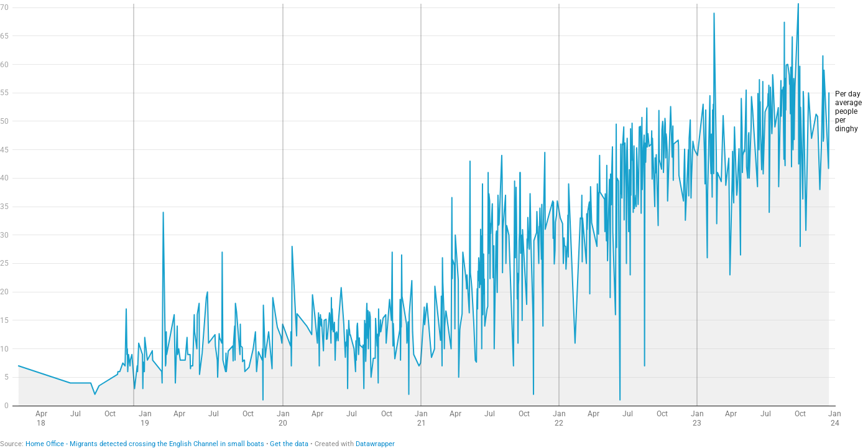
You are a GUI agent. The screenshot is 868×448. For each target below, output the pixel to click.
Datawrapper (375, 444)
